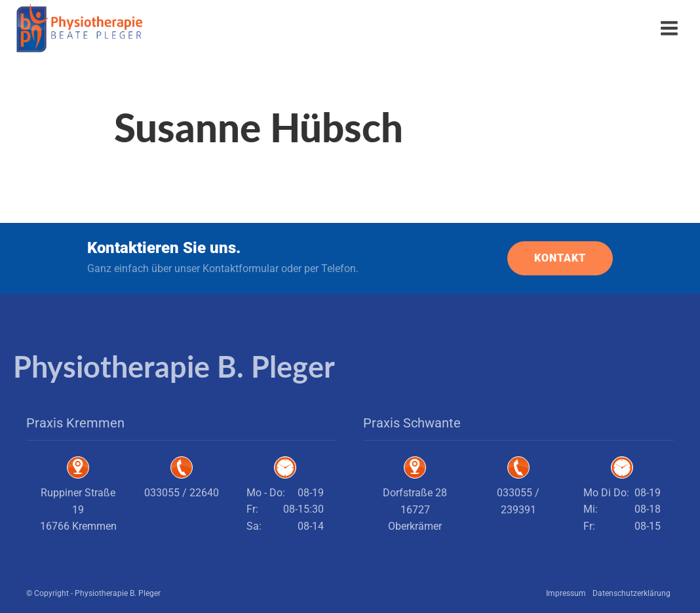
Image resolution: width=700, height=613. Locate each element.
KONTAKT (560, 258)
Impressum (566, 593)
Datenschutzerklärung (632, 593)
